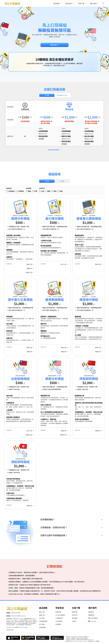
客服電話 (8, 613)
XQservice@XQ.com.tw (19, 616)
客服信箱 (8, 616)
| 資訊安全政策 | (10, 630)
